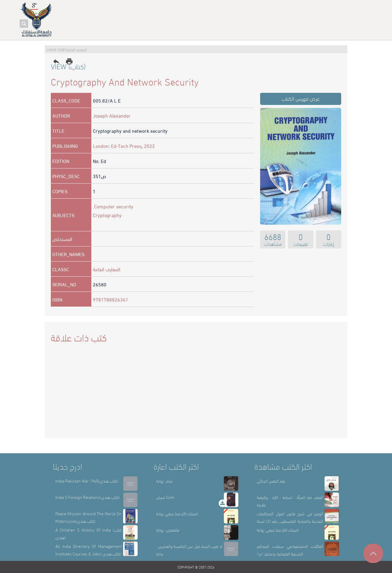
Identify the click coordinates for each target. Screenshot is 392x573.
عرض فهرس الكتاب (301, 98)
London (101, 146)
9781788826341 (111, 299)
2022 (149, 146)
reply (56, 61)
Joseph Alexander (112, 115)
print (69, 61)
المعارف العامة (107, 269)
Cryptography (107, 215)
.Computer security (113, 206)
